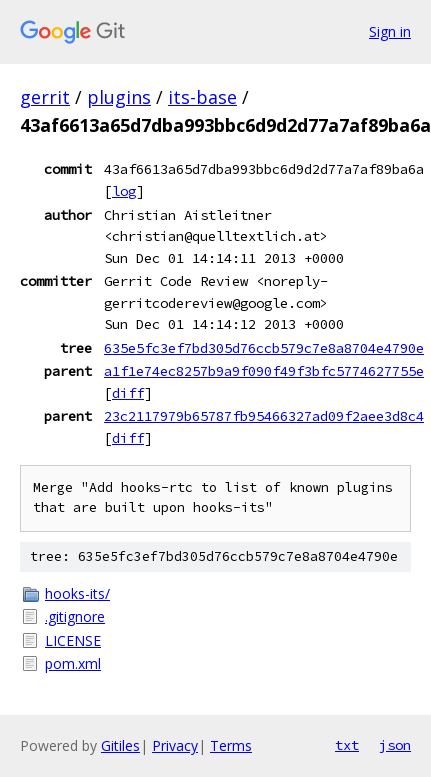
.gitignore (75, 616)
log (124, 191)
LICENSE (73, 640)
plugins (119, 97)
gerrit (45, 97)
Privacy (175, 745)
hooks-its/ (77, 593)
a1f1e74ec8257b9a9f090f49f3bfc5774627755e (264, 371)
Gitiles (120, 745)
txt (347, 745)
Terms (231, 745)
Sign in (390, 31)
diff (128, 393)
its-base (202, 97)
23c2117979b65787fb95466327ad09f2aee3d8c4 (264, 416)
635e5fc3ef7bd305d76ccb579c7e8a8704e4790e (264, 348)
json (395, 745)
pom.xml (73, 663)
